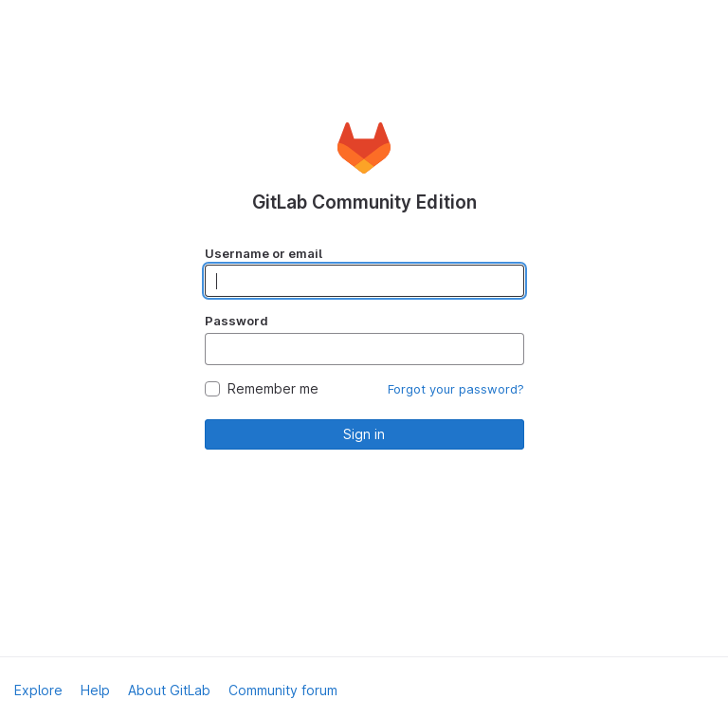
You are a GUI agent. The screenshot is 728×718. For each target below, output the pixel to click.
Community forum (283, 690)
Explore (38, 690)
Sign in (364, 434)
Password (237, 321)
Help (95, 690)
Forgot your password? (456, 389)
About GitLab (169, 690)
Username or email (264, 253)
